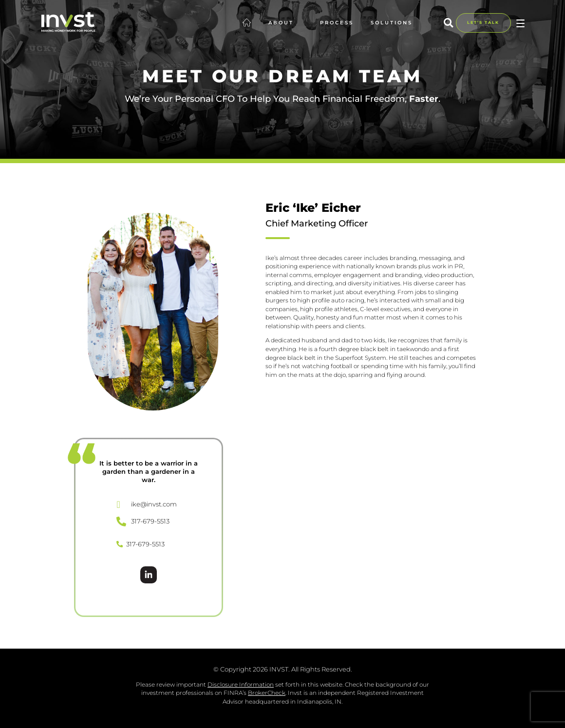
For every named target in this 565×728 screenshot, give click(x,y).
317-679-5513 (141, 544)
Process (337, 23)
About (286, 23)
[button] (448, 23)
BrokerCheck (267, 693)
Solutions (396, 23)
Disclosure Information (241, 684)
